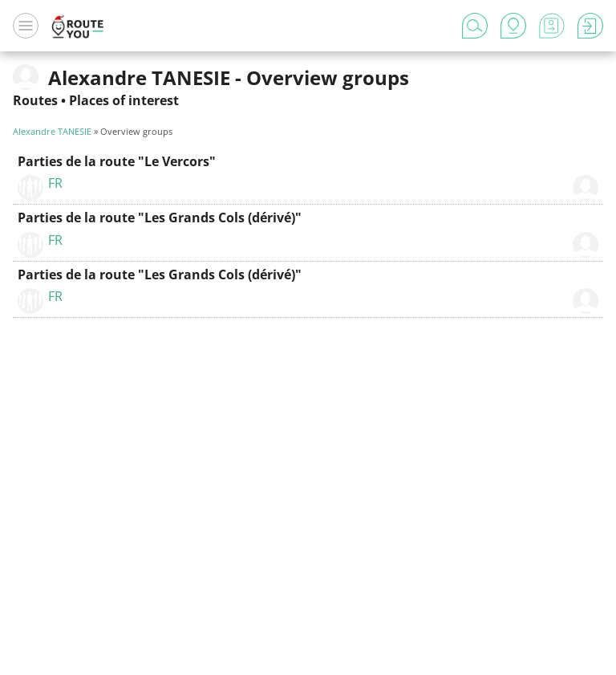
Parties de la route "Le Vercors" (117, 161)
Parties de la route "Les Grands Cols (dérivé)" (160, 218)
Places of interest (124, 100)
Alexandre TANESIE (52, 131)
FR (55, 183)
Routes (35, 100)
